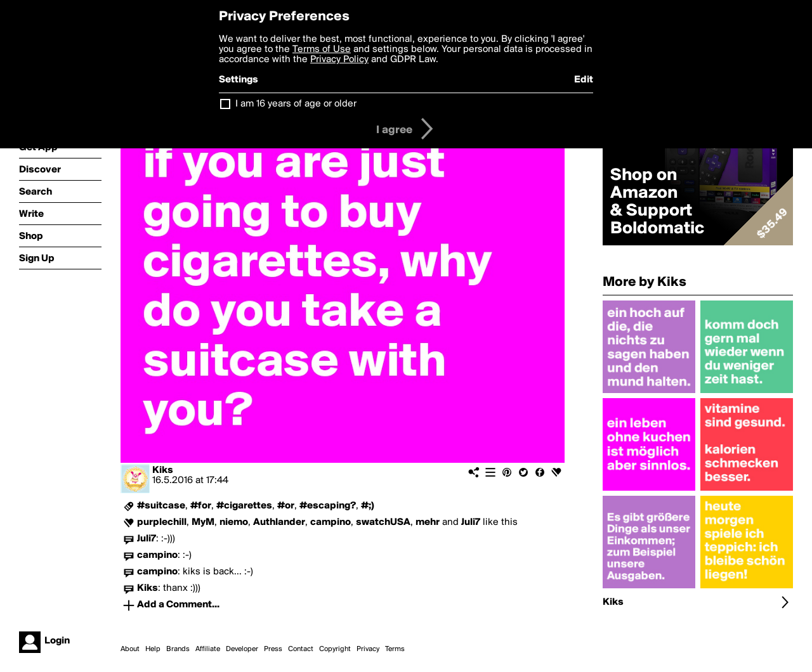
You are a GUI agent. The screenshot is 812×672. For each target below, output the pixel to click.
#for (201, 506)
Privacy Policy (339, 60)
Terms (395, 649)
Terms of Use (322, 49)
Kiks (163, 470)
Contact (301, 649)
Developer (242, 649)
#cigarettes (244, 506)
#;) (368, 506)
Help (153, 649)
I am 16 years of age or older (296, 104)
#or (286, 506)
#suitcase (161, 506)
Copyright (335, 649)
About (130, 649)
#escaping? (328, 506)
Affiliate (208, 649)
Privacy (368, 649)
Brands (178, 649)
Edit (584, 80)
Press (273, 649)
